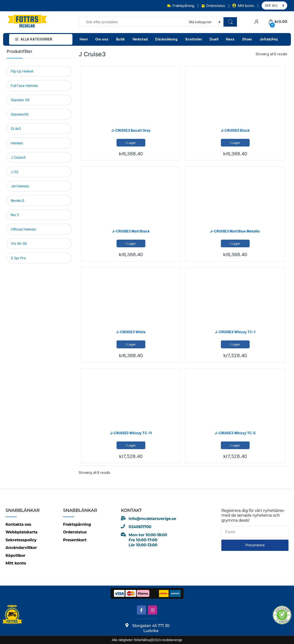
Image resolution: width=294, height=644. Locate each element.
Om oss (102, 39)
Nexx (230, 39)
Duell (214, 39)
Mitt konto (243, 6)
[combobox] (132, 22)
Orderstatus (213, 6)
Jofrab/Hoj (269, 39)
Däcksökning (166, 39)
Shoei (247, 39)
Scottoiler (194, 39)
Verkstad (140, 39)
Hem (84, 39)
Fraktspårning (181, 6)
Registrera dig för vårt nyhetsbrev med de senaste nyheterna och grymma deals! (253, 515)
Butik (120, 39)
